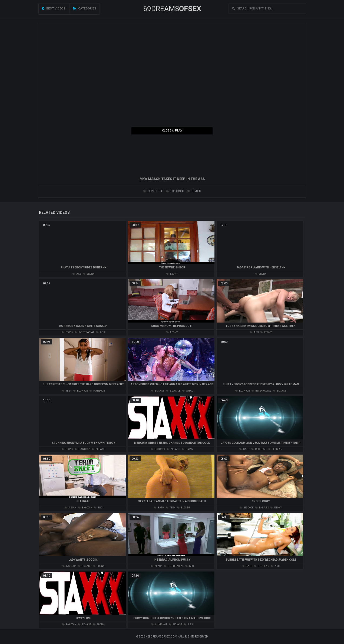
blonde (184, 508)
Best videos (54, 9)
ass (77, 274)
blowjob (81, 391)
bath (244, 449)
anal (188, 391)
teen (67, 391)
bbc (98, 508)
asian (71, 508)
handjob (97, 391)
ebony (89, 274)
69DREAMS (172, 9)
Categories (85, 9)
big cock (175, 191)
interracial (85, 332)
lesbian (275, 449)
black (194, 191)
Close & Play (172, 131)
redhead (259, 449)
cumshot (153, 191)
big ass (158, 391)
